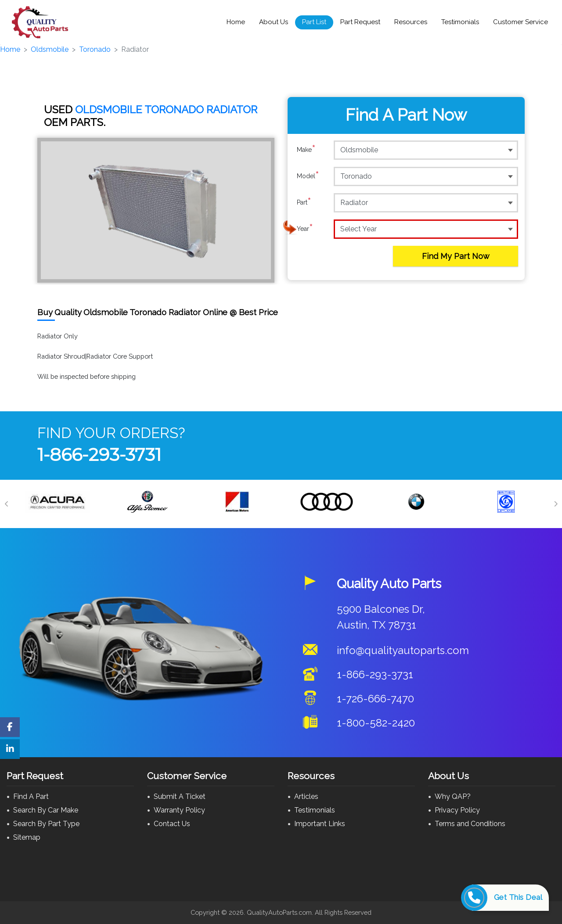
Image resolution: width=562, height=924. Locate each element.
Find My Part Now (456, 256)
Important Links (320, 824)
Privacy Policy (457, 810)
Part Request (360, 22)
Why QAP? (453, 796)
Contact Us (172, 824)
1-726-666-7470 (375, 699)
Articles (306, 796)
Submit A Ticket (180, 796)
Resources (411, 22)
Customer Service (521, 22)
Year (305, 229)
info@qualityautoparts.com (403, 650)
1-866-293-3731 (99, 455)
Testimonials (460, 22)
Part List (314, 22)
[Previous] (7, 504)
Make (306, 150)
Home (236, 22)
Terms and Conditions (470, 824)
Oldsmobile (50, 49)
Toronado (95, 49)
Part (304, 202)
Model (308, 176)
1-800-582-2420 (376, 723)
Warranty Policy (179, 810)
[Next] (555, 504)
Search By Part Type (46, 824)
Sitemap (27, 837)
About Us (274, 22)
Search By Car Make (46, 810)
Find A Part (31, 796)
